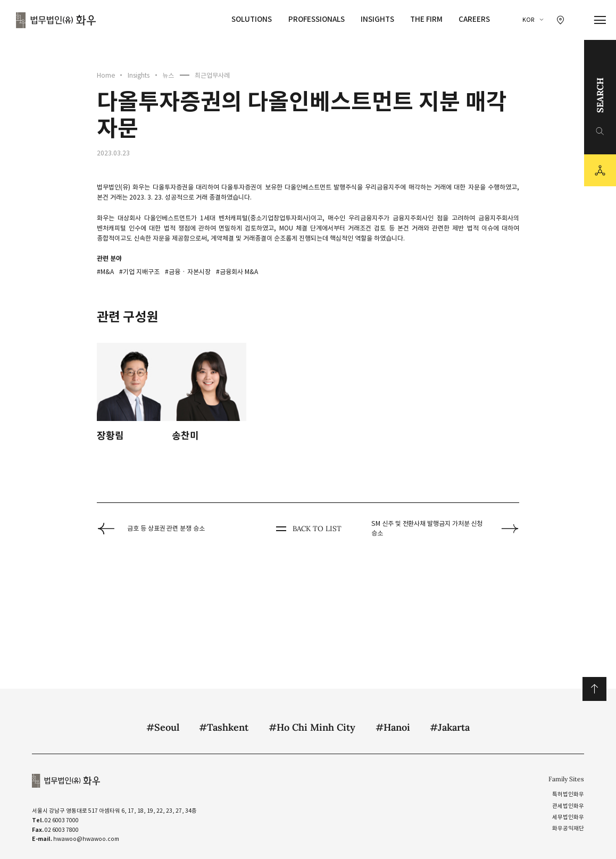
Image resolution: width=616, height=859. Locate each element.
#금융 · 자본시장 (188, 272)
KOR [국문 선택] (528, 20)
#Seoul (163, 727)
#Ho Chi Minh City (312, 727)
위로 (594, 689)
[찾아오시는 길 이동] (560, 20)
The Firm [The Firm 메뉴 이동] (426, 19)
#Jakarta (450, 727)
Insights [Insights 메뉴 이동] (377, 19)
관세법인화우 (568, 806)
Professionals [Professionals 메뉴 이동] (317, 19)
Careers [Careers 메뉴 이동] (474, 19)
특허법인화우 (568, 794)
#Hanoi (393, 727)
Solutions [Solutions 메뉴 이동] (252, 19)
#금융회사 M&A (237, 272)
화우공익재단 (568, 828)
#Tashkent (224, 727)
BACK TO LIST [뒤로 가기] (308, 528)
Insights (139, 75)
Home (106, 75)
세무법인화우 (568, 817)
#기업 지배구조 (139, 272)
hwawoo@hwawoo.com (86, 839)
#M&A (105, 272)
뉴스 (168, 75)
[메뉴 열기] (600, 20)
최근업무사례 (212, 75)
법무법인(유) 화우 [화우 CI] (56, 20)
